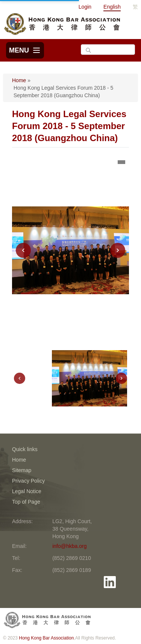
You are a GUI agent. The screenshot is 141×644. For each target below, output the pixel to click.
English (112, 7)
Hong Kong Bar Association (46, 638)
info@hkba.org (69, 546)
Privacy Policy (28, 481)
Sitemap (22, 470)
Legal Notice (27, 491)
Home (19, 80)
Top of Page (26, 502)
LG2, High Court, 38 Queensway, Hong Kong (72, 529)
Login (85, 7)
